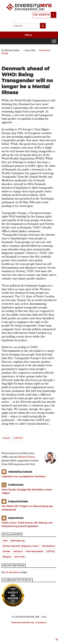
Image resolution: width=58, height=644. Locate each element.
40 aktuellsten (13, 572)
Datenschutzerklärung (23, 622)
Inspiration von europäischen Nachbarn (24, 476)
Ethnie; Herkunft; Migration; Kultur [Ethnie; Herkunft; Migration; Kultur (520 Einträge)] (21, 546)
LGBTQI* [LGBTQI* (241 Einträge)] (50, 551)
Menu (29, 35)
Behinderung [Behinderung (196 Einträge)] (18, 541)
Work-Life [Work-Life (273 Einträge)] (19, 557)
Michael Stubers (27, 457)
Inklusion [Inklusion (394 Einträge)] (18, 551)
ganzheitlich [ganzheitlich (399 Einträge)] (49, 546)
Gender (6, 438)
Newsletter (45, 50)
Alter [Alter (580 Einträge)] (5, 541)
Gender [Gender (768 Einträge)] (6, 551)
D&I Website (42, 15)
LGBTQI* (18, 438)
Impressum (41, 622)
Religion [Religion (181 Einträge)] (7, 557)
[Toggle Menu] (54, 41)
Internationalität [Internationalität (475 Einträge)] (34, 551)
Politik (5, 54)
